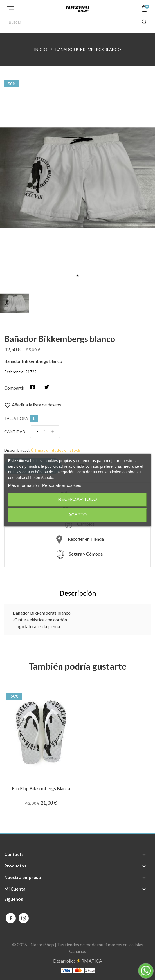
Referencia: (14, 372)
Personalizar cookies (62, 485)
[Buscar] (77, 22)
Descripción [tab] (78, 593)
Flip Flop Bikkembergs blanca (41, 788)
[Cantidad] (45, 432)
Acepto (78, 515)
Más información (24, 485)
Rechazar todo (77, 499)
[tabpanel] (77, 178)
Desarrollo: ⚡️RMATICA (78, 961)
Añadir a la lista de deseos (33, 405)
